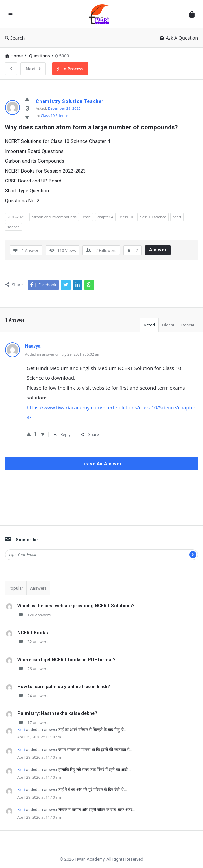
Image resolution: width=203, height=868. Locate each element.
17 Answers (33, 723)
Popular (16, 588)
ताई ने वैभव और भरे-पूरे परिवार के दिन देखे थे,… (93, 790)
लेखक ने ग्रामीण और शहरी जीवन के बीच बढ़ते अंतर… (97, 810)
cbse (87, 217)
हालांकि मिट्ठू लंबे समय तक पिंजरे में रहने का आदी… (95, 770)
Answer (158, 250)
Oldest (168, 325)
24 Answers (33, 696)
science (13, 227)
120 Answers (34, 615)
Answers (38, 588)
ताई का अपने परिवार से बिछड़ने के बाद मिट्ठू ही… (92, 729)
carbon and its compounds (54, 217)
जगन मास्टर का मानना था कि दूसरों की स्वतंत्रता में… (95, 749)
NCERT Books (33, 633)
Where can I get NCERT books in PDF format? (67, 660)
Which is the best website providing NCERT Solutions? (76, 606)
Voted (149, 325)
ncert (177, 217)
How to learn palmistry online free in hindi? (64, 687)
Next (33, 69)
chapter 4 (105, 217)
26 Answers (33, 669)
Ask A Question (179, 38)
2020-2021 (16, 217)
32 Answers (33, 642)
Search (15, 38)
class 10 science (153, 217)
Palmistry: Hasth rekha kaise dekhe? (57, 713)
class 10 (126, 217)
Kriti (21, 729)
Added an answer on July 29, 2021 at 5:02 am (63, 354)
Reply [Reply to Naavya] (62, 434)
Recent (188, 325)
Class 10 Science (55, 116)
